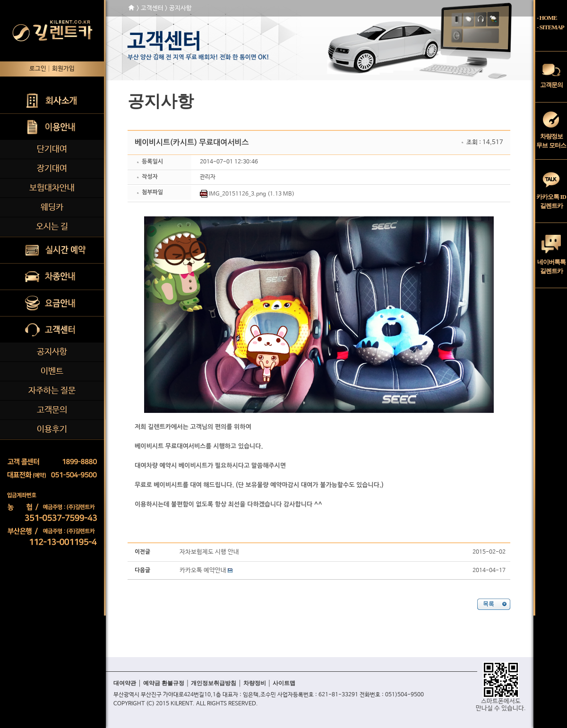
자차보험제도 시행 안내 (209, 552)
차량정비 (255, 683)
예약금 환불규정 (164, 683)
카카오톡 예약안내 (203, 570)
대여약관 (125, 683)
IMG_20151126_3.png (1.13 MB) (252, 194)
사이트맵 (284, 683)
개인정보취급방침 (214, 683)
